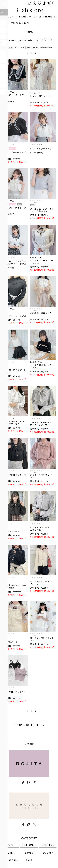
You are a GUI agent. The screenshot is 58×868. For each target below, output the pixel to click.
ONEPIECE (48, 845)
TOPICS (37, 16)
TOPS (10, 845)
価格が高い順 (46, 47)
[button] (23, 53)
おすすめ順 (20, 47)
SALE (29, 861)
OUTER (10, 853)
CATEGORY (16, 23)
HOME (5, 23)
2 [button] (31, 53)
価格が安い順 (32, 47)
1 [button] (27, 53)
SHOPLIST (50, 16)
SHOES (29, 853)
